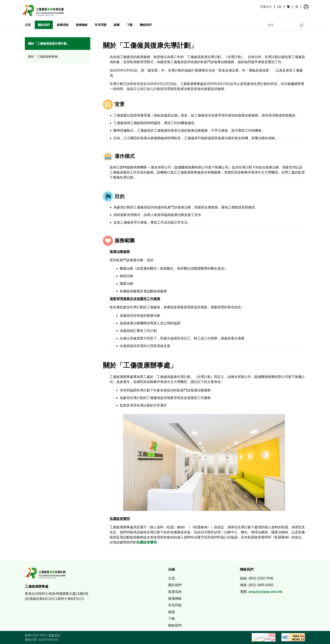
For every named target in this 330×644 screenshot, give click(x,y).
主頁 (28, 25)
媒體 (117, 25)
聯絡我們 (146, 25)
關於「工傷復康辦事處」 (44, 57)
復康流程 (63, 25)
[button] (306, 7)
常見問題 (101, 25)
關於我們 (44, 25)
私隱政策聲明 (147, 542)
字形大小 (266, 7)
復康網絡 (82, 25)
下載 (130, 25)
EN (279, 7)
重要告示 (55, 635)
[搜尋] (285, 25)
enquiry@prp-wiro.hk (265, 592)
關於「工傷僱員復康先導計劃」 (49, 44)
